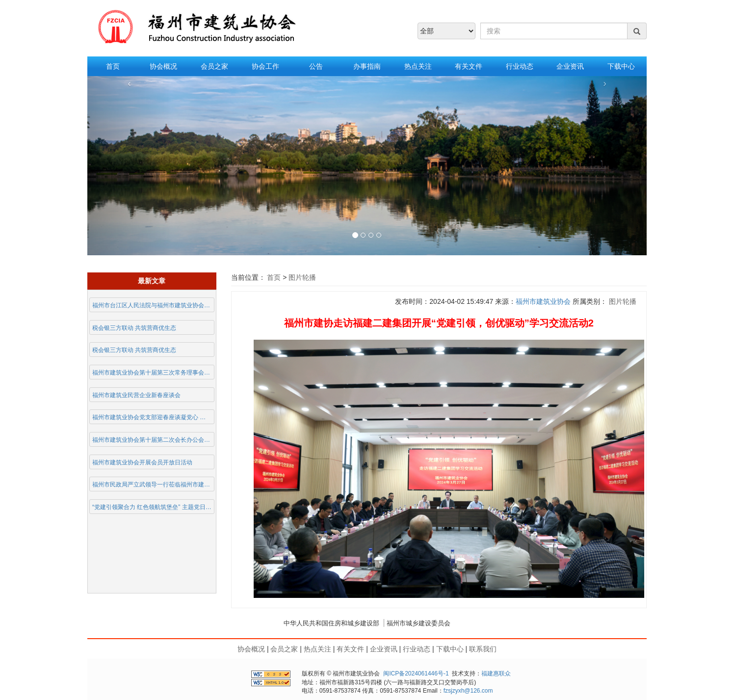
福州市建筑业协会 (543, 301)
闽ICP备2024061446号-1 (416, 673)
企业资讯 (570, 66)
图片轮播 (301, 277)
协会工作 (265, 66)
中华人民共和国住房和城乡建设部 (331, 623)
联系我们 (483, 649)
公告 (316, 66)
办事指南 (367, 66)
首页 (113, 66)
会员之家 (214, 66)
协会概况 (163, 66)
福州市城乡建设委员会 (419, 623)
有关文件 (469, 66)
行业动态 (520, 66)
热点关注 (418, 66)
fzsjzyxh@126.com (468, 691)
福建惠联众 (496, 673)
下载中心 (621, 66)
